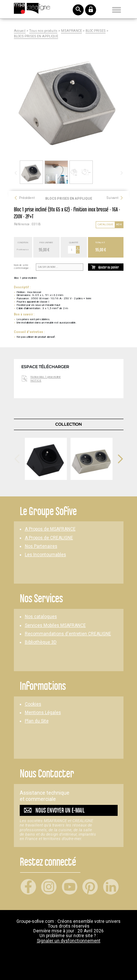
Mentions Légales (43, 713)
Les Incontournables (45, 555)
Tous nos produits (43, 31)
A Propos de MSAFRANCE (50, 529)
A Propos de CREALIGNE (49, 538)
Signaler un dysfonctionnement (69, 941)
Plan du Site (37, 721)
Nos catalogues (41, 617)
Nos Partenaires (41, 546)
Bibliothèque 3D (41, 642)
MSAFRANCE (71, 31)
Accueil (20, 31)
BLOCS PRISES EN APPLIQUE (36, 36)
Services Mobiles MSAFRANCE (55, 626)
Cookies (33, 704)
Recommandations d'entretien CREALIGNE (68, 634)
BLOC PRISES (96, 31)
